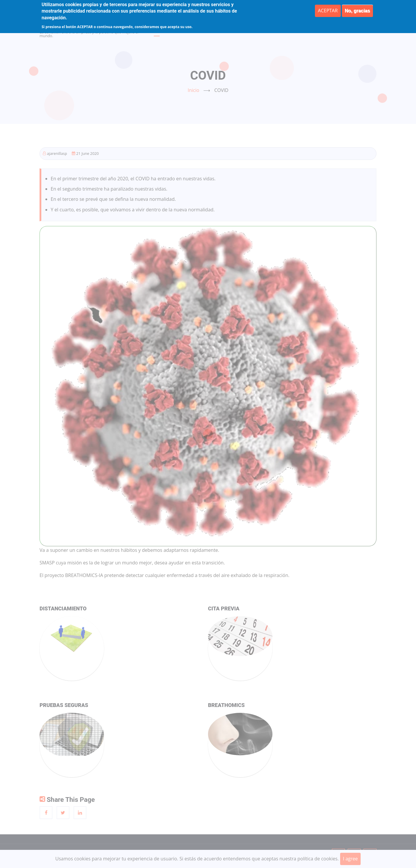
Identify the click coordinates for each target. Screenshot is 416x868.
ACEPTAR (328, 11)
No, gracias (357, 11)
